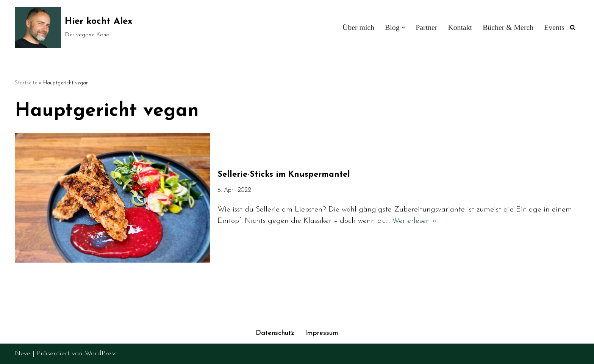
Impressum (322, 333)
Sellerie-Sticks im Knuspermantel (284, 175)
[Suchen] (573, 27)
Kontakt (460, 27)
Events (554, 27)
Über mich (358, 27)
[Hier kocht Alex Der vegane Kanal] (74, 27)
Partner (426, 27)
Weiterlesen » (414, 221)
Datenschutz (275, 333)
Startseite (26, 83)
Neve (23, 354)
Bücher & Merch (508, 27)
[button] (403, 28)
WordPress (101, 354)
